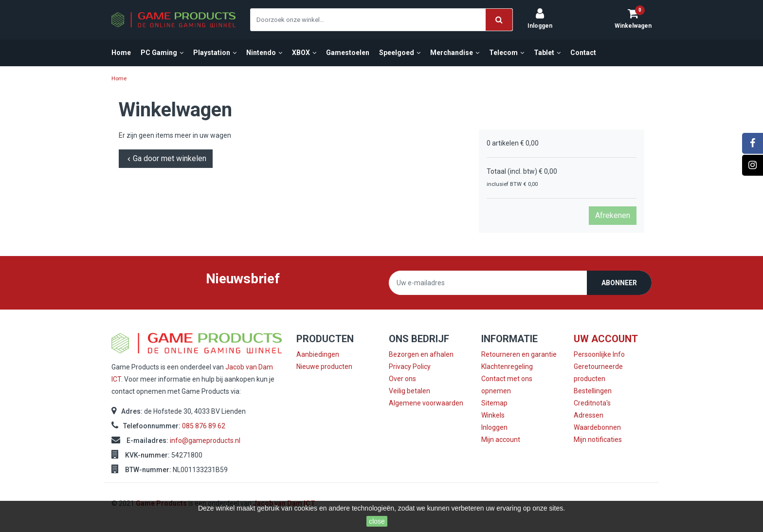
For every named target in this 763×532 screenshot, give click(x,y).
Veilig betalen (409, 391)
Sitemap (494, 403)
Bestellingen (593, 391)
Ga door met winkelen (166, 158)
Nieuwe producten (324, 367)
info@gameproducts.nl (205, 440)
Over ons (402, 379)
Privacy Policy (410, 367)
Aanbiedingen (318, 354)
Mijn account (501, 440)
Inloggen (494, 427)
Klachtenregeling (507, 367)
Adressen (589, 415)
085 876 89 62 (204, 426)
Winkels (493, 415)
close (377, 521)
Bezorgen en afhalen (421, 354)
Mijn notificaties (598, 440)
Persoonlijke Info (599, 354)
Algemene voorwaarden (426, 403)
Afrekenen (613, 215)
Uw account (606, 339)
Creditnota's (592, 403)
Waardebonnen (597, 427)
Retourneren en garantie (519, 354)
